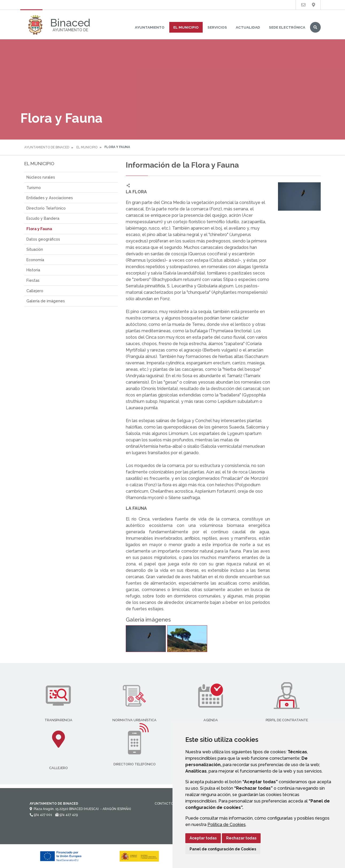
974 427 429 (66, 815)
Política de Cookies (227, 825)
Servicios (217, 27)
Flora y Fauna (39, 229)
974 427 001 (41, 815)
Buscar (315, 27)
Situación (35, 249)
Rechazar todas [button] (241, 838)
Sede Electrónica (287, 27)
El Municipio (186, 27)
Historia (33, 270)
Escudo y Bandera (43, 218)
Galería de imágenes (46, 301)
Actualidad (248, 27)
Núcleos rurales (41, 177)
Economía (35, 260)
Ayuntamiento (150, 27)
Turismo (34, 188)
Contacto (164, 804)
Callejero (35, 291)
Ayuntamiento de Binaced (47, 147)
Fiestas (33, 280)
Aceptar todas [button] (203, 838)
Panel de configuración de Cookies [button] (223, 849)
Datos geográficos (43, 239)
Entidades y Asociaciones (50, 198)
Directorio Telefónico (46, 208)
